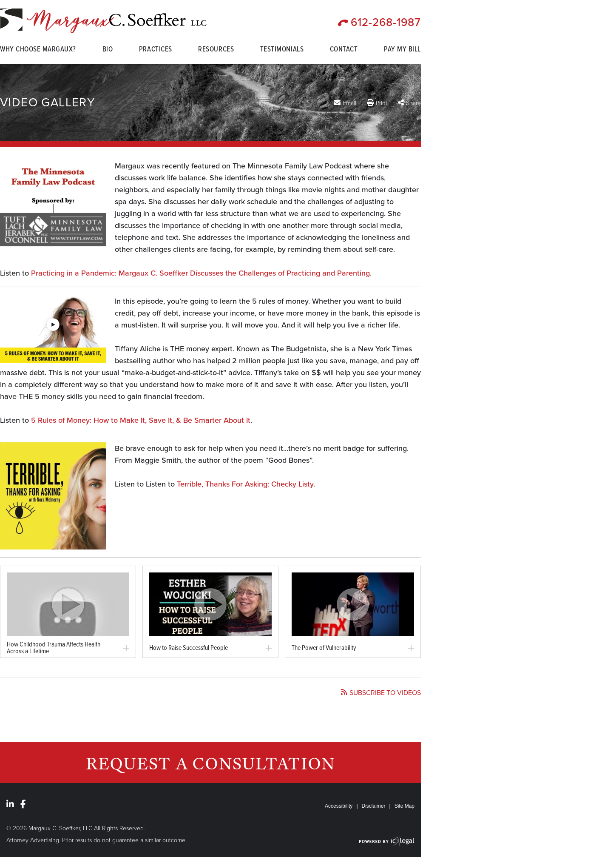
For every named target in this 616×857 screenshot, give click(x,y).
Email (349, 103)
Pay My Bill (402, 50)
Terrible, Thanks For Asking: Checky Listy (245, 484)
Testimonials (282, 50)
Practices (156, 50)
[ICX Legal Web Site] (387, 841)
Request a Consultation (211, 763)
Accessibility (339, 806)
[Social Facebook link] (23, 804)
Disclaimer (374, 806)
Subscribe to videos (385, 693)
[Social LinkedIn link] (10, 804)
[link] (68, 604)
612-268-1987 (386, 22)
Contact (344, 50)
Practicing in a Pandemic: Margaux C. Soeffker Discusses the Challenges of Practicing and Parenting (200, 273)
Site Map (405, 806)
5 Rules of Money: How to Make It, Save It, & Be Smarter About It (141, 420)
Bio (108, 50)
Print (382, 103)
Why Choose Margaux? (38, 50)
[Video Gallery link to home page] (103, 21)
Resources (216, 50)
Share (413, 103)
